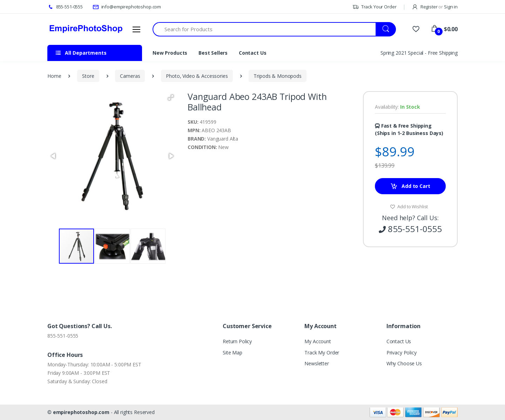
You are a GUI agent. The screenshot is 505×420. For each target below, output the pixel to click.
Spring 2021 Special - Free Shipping (419, 53)
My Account (318, 341)
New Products (170, 53)
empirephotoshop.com (81, 412)
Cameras (130, 76)
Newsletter (317, 363)
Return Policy (237, 341)
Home (54, 76)
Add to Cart (410, 186)
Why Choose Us (404, 363)
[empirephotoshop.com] (86, 29)
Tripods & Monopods (277, 76)
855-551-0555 (65, 7)
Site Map (233, 353)
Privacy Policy (402, 353)
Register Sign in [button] (435, 7)
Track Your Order (374, 7)
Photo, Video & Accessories (197, 76)
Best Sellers (213, 53)
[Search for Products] (264, 29)
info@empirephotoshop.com (127, 7)
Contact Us (253, 53)
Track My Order (322, 353)
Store (88, 76)
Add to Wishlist (409, 206)
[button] (171, 97)
